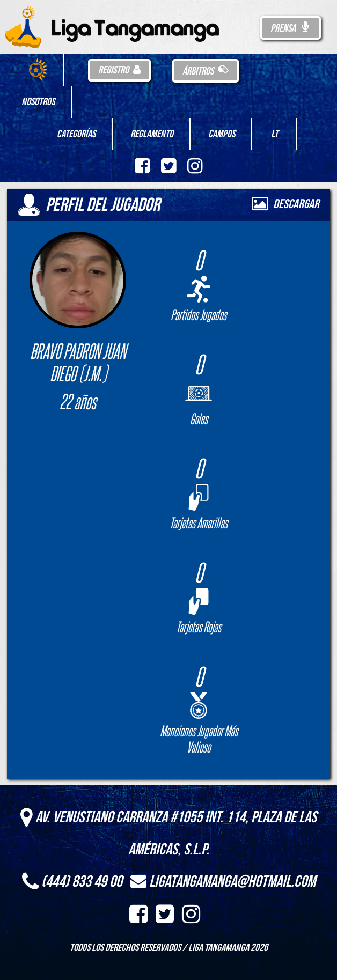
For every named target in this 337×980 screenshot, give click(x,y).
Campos (222, 134)
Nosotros (38, 102)
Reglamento (152, 134)
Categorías (76, 134)
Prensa (291, 28)
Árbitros (206, 71)
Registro (119, 70)
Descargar (285, 204)
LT (274, 134)
